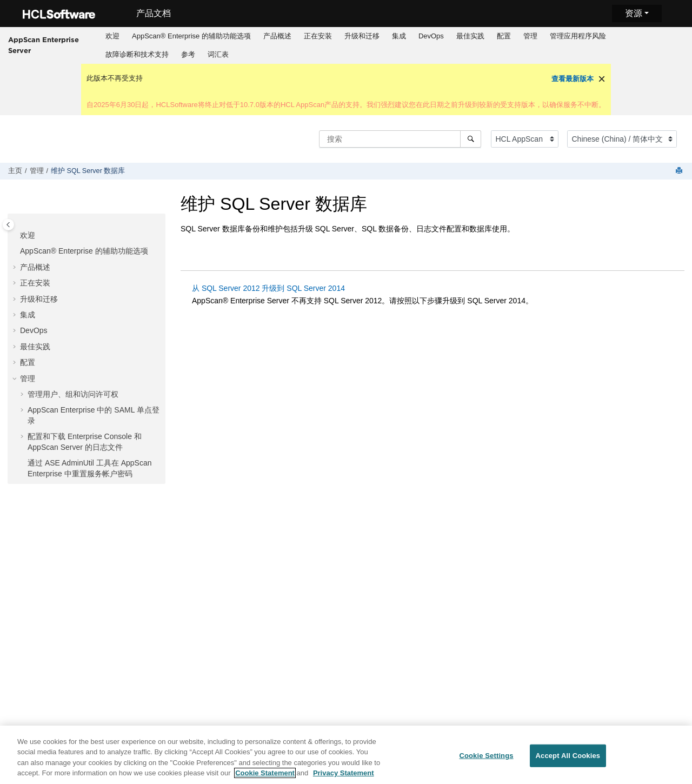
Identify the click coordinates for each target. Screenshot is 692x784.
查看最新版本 (573, 79)
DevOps (431, 36)
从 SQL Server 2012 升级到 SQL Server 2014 (268, 288)
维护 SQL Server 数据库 (88, 171)
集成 (399, 36)
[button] (16, 236)
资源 (634, 13)
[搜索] (471, 139)
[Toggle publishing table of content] (8, 225)
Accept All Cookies (568, 756)
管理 (530, 36)
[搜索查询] (400, 139)
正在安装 (318, 36)
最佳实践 (470, 36)
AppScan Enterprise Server (44, 45)
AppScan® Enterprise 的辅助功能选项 (191, 36)
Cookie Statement (265, 773)
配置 (504, 36)
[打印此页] (680, 171)
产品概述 (277, 36)
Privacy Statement (344, 773)
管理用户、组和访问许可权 (73, 394)
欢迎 (112, 36)
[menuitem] (113, 36)
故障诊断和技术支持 (137, 54)
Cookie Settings (486, 756)
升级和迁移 (362, 36)
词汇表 (218, 54)
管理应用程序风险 (578, 36)
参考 (188, 54)
